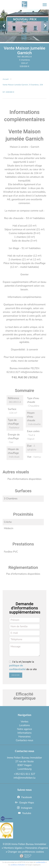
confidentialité (41, 862)
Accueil (6, 79)
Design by (25, 856)
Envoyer (16, 675)
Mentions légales (13, 848)
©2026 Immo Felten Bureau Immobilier (24, 844)
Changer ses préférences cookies (26, 852)
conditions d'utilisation (18, 865)
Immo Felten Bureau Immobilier (24, 758)
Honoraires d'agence (37, 848)
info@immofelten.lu (24, 778)
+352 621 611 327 (24, 774)
